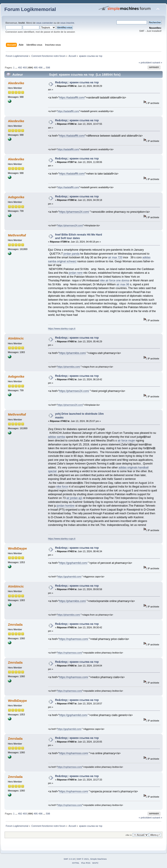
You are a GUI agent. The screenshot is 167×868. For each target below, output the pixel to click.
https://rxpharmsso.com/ (74, 639)
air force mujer (126, 441)
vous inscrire (67, 23)
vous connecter (45, 23)
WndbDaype (17, 548)
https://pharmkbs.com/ (73, 353)
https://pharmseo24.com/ (74, 212)
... (17, 68)
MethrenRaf (17, 235)
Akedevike (16, 83)
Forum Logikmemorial (30, 9)
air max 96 (123, 284)
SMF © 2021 (83, 859)
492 (20, 68)
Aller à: (129, 835)
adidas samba (57, 437)
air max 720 (115, 257)
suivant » (157, 63)
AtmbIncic (16, 338)
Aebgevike (16, 197)
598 (48, 68)
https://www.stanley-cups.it (62, 329)
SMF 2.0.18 (69, 859)
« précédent (145, 63)
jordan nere (76, 273)
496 (41, 68)
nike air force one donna (114, 280)
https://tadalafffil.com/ (72, 98)
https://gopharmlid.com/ (73, 563)
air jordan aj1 (74, 498)
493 (25, 68)
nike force (62, 487)
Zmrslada (15, 624)
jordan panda (72, 254)
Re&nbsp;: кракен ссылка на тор (77, 82)
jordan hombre (66, 506)
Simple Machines (98, 859)
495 (36, 68)
